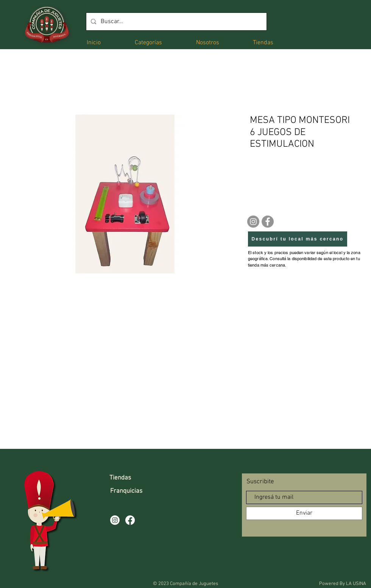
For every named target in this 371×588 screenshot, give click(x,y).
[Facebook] (268, 222)
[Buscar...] (176, 22)
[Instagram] (253, 222)
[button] (148, 42)
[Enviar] (304, 513)
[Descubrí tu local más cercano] (298, 239)
